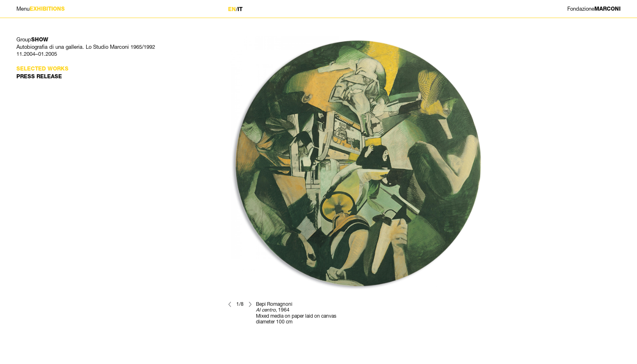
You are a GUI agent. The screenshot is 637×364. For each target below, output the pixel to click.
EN (232, 9)
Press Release (39, 76)
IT (240, 9)
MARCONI (594, 9)
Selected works (42, 69)
